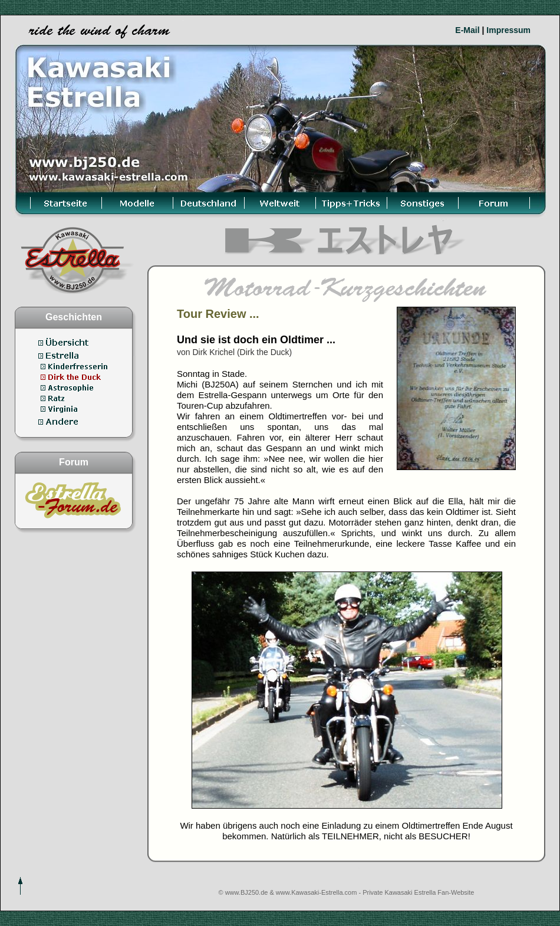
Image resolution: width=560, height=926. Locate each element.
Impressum (508, 30)
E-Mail (467, 30)
